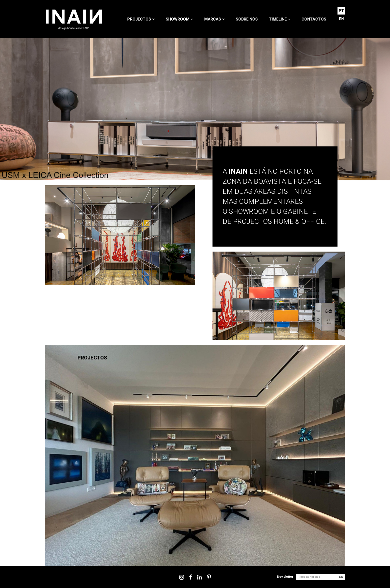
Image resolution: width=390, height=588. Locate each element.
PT (341, 11)
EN (341, 19)
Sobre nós (247, 19)
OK (341, 577)
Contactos (314, 19)
